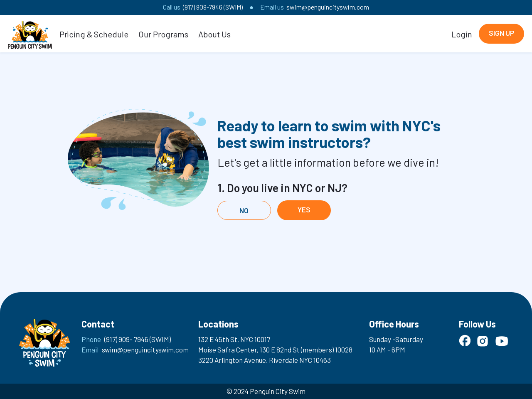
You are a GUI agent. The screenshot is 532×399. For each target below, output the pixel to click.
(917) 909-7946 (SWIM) (213, 7)
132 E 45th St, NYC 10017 (234, 339)
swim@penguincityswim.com (328, 7)
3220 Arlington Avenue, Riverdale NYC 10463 (265, 360)
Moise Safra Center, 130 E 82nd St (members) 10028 (275, 350)
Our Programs (163, 34)
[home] (30, 34)
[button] (94, 34)
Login (462, 34)
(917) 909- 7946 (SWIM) (138, 339)
